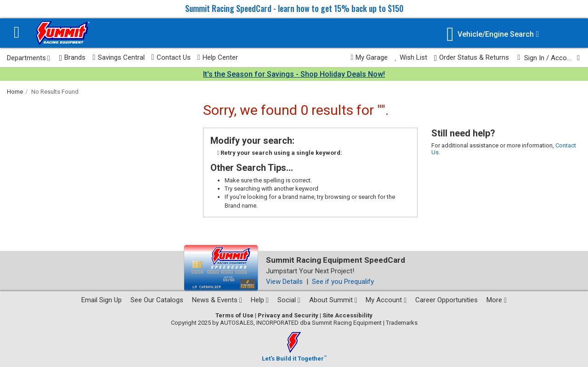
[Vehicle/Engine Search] (493, 34)
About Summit (333, 300)
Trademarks (402, 323)
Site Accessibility (348, 315)
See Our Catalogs (157, 300)
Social (289, 300)
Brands (73, 58)
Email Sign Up (102, 300)
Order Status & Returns (472, 58)
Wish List (411, 57)
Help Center (218, 57)
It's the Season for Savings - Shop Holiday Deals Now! (294, 74)
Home (15, 92)
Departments (28, 58)
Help (260, 300)
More (497, 300)
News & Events (217, 300)
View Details (284, 282)
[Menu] (17, 33)
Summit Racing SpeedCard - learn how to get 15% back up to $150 (294, 8)
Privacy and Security (288, 315)
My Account (386, 300)
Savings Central (118, 57)
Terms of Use (235, 315)
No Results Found (55, 92)
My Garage (370, 57)
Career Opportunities (447, 300)
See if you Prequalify (343, 282)
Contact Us (171, 57)
